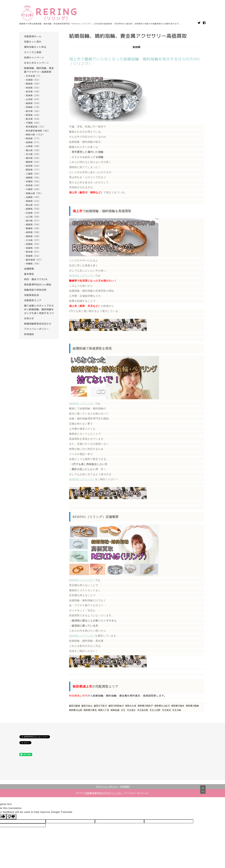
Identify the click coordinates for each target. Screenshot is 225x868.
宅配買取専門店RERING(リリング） (104, 793)
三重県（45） (33, 174)
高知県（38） (33, 232)
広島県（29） (33, 213)
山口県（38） (33, 217)
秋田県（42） (33, 88)
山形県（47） (33, 99)
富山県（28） (33, 150)
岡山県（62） (33, 205)
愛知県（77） (33, 170)
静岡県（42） (33, 162)
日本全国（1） (34, 76)
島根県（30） (33, 209)
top (203, 789)
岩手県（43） (33, 92)
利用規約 (125, 787)
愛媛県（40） (33, 228)
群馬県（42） (33, 115)
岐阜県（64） (33, 166)
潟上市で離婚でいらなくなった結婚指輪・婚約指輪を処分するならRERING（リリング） (135, 61)
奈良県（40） (33, 185)
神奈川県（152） (35, 135)
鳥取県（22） (33, 201)
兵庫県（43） (33, 197)
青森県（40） (33, 84)
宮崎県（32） (33, 256)
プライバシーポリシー (107, 787)
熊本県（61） (33, 252)
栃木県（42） (33, 111)
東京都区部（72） (35, 127)
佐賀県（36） (33, 244)
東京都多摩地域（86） (38, 131)
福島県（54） (33, 103)
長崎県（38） (33, 248)
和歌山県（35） (34, 193)
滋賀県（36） (33, 178)
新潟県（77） (33, 138)
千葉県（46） (33, 123)
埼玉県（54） (33, 119)
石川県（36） (33, 154)
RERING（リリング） (82, 276)
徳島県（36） (33, 224)
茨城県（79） (33, 107)
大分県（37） (33, 240)
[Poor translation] (11, 817)
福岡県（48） (33, 236)
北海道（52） (33, 80)
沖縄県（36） (33, 264)
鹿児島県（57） (34, 260)
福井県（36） (33, 158)
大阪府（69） (33, 189)
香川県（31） (33, 221)
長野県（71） (33, 142)
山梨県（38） (33, 146)
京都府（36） (33, 181)
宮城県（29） (33, 95)
